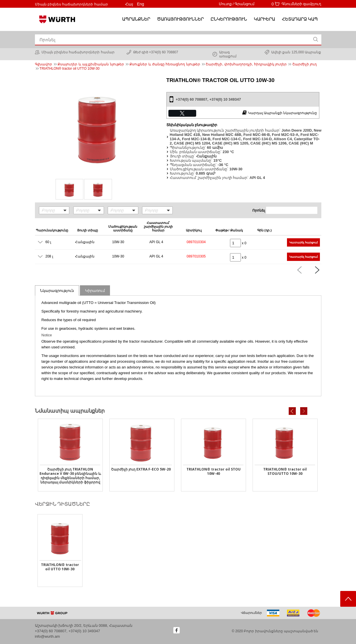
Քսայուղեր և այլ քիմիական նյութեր (91, 64)
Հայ (129, 4)
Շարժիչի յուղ (305, 64)
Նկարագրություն (57, 291)
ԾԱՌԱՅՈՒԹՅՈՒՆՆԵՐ (180, 19)
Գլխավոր (44, 64)
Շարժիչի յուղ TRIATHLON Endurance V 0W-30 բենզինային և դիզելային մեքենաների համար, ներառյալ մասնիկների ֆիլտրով (70, 476)
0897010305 (196, 256)
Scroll (348, 599)
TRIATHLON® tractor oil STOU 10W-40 (214, 471)
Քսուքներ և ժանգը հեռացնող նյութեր (165, 64)
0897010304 (196, 242)
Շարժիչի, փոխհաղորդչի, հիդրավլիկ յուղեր (246, 64)
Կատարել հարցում (303, 242)
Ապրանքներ (136, 19)
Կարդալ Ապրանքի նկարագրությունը (280, 113)
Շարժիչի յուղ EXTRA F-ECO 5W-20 (141, 469)
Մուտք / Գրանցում (237, 4)
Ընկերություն (229, 19)
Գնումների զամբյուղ (301, 4)
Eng (140, 4)
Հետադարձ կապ (300, 19)
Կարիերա (264, 19)
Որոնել (259, 210)
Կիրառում (95, 291)
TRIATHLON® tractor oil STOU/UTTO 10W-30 (285, 471)
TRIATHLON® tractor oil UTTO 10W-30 (70, 69)
